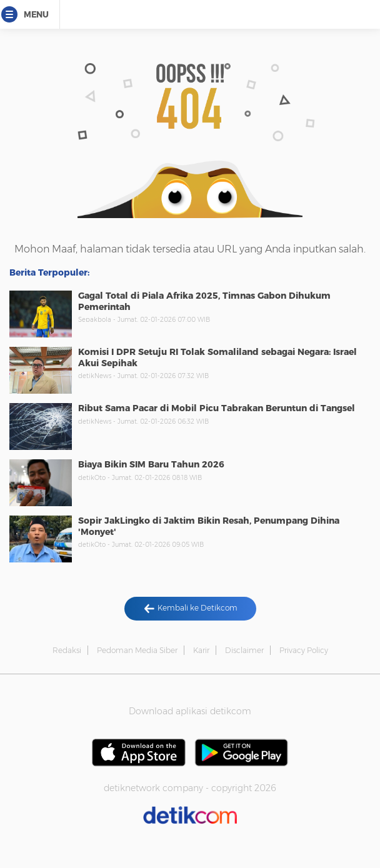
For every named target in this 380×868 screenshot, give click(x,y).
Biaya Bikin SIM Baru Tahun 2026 (151, 464)
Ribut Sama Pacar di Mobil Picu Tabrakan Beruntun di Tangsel (217, 408)
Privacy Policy (304, 650)
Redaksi (67, 650)
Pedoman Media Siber (137, 650)
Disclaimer (244, 650)
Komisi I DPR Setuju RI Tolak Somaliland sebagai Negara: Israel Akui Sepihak (217, 357)
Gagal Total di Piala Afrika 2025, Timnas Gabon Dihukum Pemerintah (204, 301)
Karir (201, 650)
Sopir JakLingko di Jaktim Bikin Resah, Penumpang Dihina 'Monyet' (209, 526)
